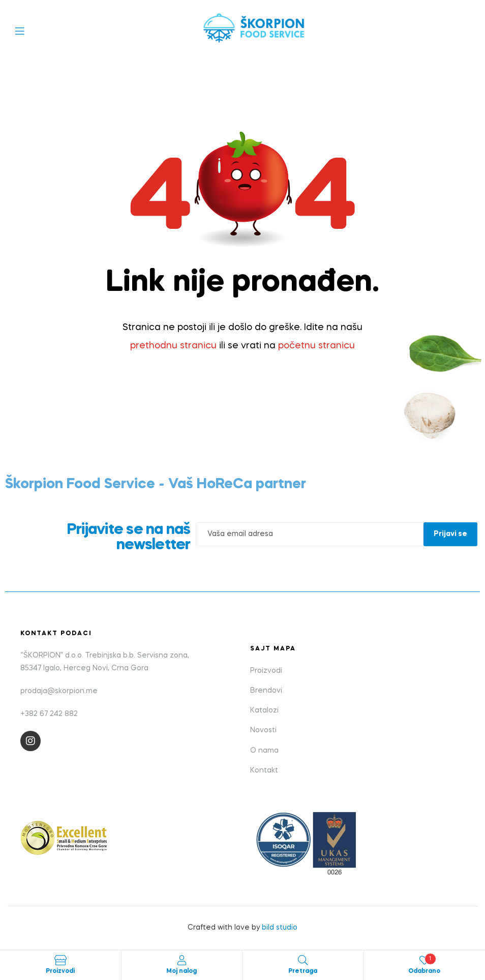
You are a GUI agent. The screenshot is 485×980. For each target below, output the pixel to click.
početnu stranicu (316, 346)
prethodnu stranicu (173, 346)
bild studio (280, 928)
